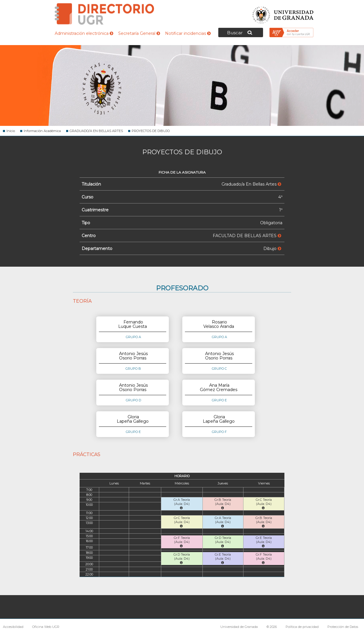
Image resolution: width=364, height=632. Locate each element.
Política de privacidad (302, 627)
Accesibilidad (13, 627)
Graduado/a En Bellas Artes (251, 184)
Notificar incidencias (188, 33)
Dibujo (272, 249)
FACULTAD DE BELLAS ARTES (247, 236)
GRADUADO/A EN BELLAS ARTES (96, 131)
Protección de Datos (343, 627)
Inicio (11, 131)
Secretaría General (139, 33)
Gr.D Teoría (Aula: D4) (223, 542)
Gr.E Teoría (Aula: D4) (264, 542)
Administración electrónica (84, 33)
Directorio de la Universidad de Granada (104, 14)
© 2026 (272, 627)
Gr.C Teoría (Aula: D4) (264, 504)
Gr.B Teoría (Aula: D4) (223, 504)
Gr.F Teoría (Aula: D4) (182, 542)
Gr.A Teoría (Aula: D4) (182, 504)
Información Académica (42, 131)
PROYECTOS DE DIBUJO (151, 131)
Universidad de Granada (283, 13)
